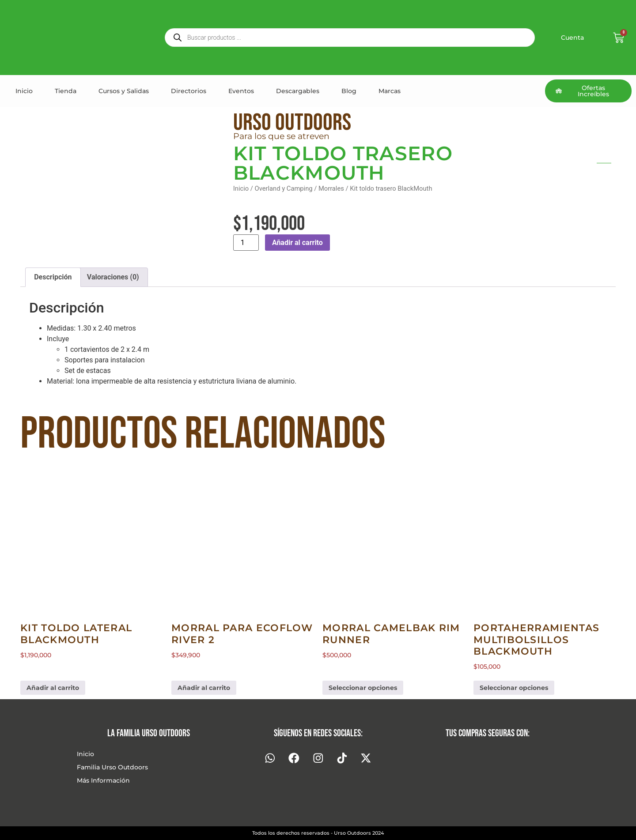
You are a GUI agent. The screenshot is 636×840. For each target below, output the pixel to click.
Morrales (331, 188)
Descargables (298, 91)
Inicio (24, 91)
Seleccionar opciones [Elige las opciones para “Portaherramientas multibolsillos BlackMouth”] (514, 688)
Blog (349, 91)
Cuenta (572, 38)
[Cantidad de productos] (246, 243)
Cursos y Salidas (124, 91)
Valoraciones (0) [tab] (113, 277)
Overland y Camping (284, 188)
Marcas (390, 91)
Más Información (103, 780)
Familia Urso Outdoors (112, 767)
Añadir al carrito (297, 243)
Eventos (241, 91)
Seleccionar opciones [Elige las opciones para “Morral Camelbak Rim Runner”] (363, 688)
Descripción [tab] (53, 277)
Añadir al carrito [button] (53, 688)
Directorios (189, 91)
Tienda (66, 91)
